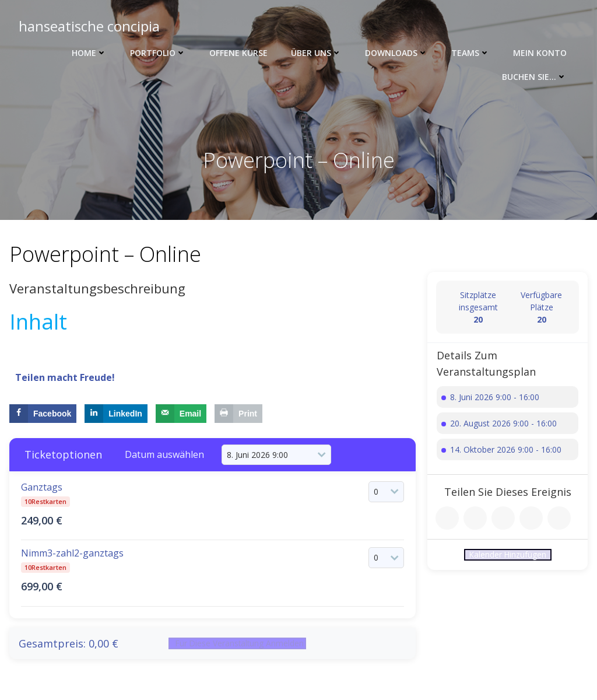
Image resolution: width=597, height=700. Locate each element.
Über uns (316, 53)
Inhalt (38, 321)
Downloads (396, 53)
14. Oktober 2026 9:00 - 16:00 (506, 449)
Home (89, 53)
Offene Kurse (238, 53)
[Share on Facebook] (43, 414)
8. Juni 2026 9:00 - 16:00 (495, 397)
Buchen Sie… (534, 77)
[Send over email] (181, 414)
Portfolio (158, 53)
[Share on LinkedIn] (116, 414)
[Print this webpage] (238, 414)
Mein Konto (540, 53)
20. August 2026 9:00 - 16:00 (503, 423)
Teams (470, 53)
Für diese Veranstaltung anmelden (247, 647)
